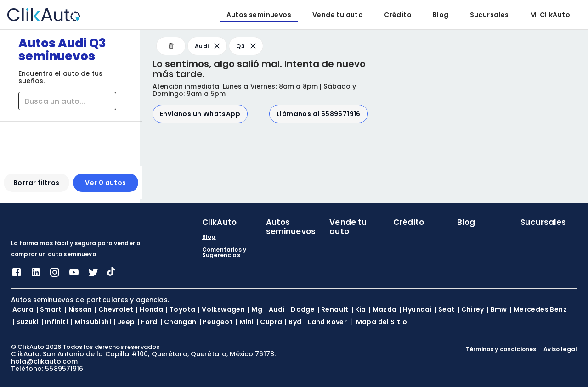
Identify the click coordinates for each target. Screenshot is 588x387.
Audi (208, 46)
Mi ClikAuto (550, 15)
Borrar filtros (36, 186)
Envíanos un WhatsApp (200, 114)
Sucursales (489, 15)
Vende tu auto (338, 15)
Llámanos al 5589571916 (319, 114)
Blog (441, 15)
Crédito (398, 15)
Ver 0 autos (104, 186)
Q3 (247, 46)
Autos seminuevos (259, 15)
